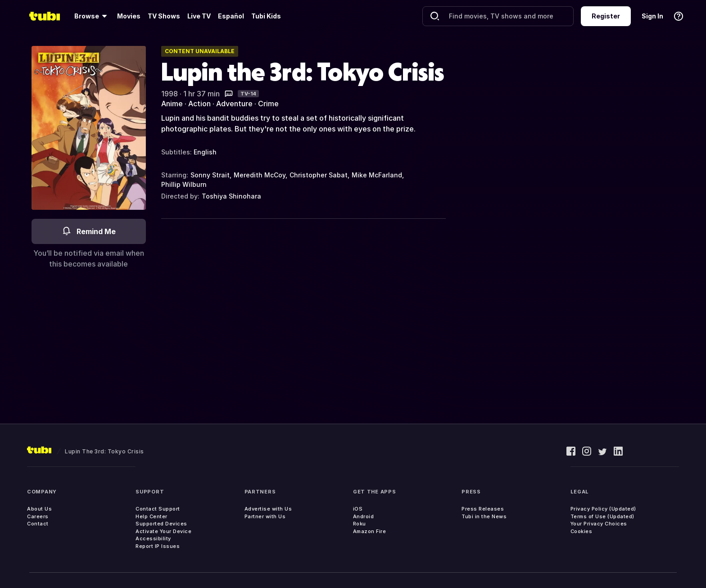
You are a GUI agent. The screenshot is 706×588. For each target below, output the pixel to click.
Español (231, 16)
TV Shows (164, 16)
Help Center (152, 516)
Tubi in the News (484, 516)
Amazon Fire (370, 531)
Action (199, 104)
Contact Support (158, 509)
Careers (38, 516)
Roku (360, 524)
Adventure (234, 104)
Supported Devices (161, 524)
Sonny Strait (210, 175)
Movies (129, 16)
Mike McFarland (377, 175)
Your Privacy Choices (599, 524)
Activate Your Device (163, 531)
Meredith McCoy (260, 175)
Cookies (582, 531)
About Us (39, 509)
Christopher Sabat (319, 175)
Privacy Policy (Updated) (603, 509)
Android (364, 516)
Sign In (652, 16)
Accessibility (153, 538)
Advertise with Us (268, 509)
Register (606, 16)
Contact (38, 524)
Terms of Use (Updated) (602, 516)
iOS (358, 509)
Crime (268, 104)
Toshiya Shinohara (231, 196)
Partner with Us (265, 516)
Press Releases (483, 509)
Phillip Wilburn (184, 184)
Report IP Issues (158, 546)
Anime (172, 104)
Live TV (199, 16)
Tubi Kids (266, 16)
